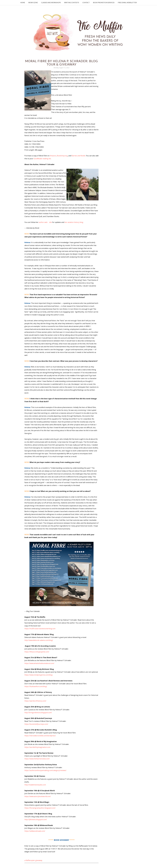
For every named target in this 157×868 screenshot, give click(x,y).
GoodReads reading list (42, 159)
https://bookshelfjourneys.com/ (36, 724)
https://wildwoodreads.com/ (35, 831)
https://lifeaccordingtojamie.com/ (37, 652)
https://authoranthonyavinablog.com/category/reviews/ (45, 770)
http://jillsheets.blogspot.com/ (36, 819)
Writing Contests (72, 3)
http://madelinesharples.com (35, 785)
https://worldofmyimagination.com (37, 747)
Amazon (53, 156)
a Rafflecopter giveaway (33, 860)
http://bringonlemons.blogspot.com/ (38, 713)
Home (23, 3)
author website (45, 222)
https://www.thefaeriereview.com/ (37, 759)
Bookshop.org (62, 156)
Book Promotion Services (104, 3)
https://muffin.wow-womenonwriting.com (40, 629)
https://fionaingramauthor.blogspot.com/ (40, 808)
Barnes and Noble (78, 156)
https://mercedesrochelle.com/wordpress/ (40, 736)
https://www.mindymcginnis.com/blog (38, 675)
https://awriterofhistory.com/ (35, 701)
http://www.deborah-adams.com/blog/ (39, 640)
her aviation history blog (74, 222)
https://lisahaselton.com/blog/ (36, 686)
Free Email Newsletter (127, 3)
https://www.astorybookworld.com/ (38, 796)
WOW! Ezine (33, 3)
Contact (86, 3)
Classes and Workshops (51, 3)
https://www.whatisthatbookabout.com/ (39, 663)
